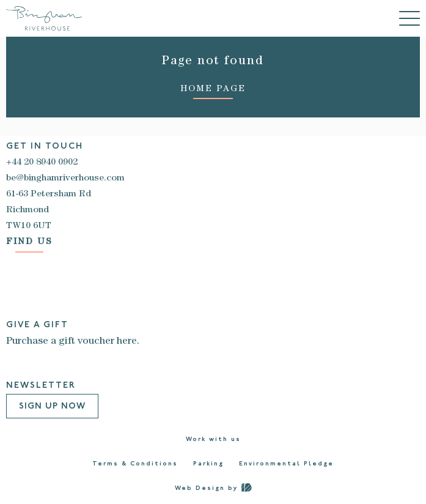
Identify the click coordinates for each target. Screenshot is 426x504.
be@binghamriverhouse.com (65, 179)
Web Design (200, 488)
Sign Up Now (52, 406)
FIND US (29, 243)
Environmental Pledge (286, 464)
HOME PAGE (213, 90)
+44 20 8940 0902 (42, 163)
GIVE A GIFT (37, 325)
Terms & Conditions (135, 464)
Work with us (213, 439)
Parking (208, 464)
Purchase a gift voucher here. (73, 342)
